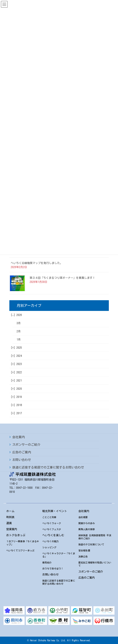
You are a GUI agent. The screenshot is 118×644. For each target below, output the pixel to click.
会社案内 (19, 437)
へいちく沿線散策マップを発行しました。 (37, 263)
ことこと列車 (49, 517)
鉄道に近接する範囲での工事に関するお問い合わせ (48, 467)
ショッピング (49, 547)
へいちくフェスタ (52, 529)
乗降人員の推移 (87, 529)
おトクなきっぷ (16, 535)
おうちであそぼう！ (53, 569)
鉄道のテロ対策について (91, 544)
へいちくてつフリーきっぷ (20, 550)
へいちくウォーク (52, 523)
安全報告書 (84, 550)
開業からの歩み (87, 523)
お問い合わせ (22, 460)
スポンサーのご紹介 (26, 445)
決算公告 (83, 556)
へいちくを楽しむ (53, 535)
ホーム (10, 511)
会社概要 (83, 517)
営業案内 (12, 529)
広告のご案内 (22, 452)
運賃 (9, 523)
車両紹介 (47, 562)
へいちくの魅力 (51, 541)
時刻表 (10, 517)
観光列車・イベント (55, 511)
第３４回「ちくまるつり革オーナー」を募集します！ (62, 278)
